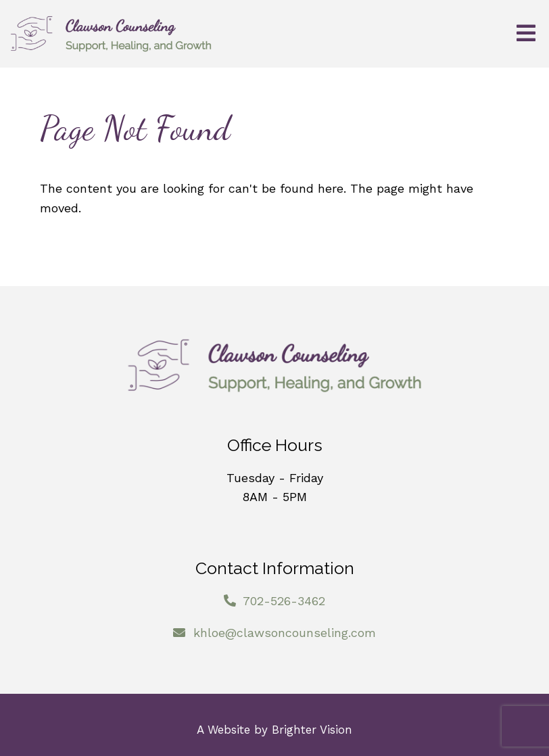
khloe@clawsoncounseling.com (285, 633)
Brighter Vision (312, 730)
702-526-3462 (284, 601)
